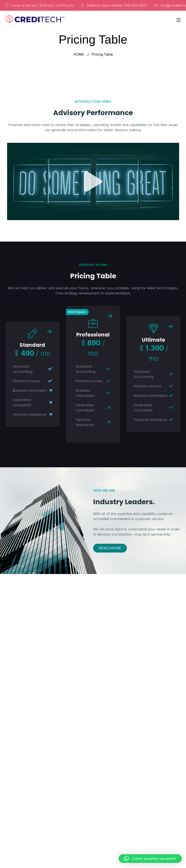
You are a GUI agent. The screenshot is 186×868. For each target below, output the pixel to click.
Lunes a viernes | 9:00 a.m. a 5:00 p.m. (40, 5)
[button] (150, 859)
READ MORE (110, 548)
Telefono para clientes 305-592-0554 (114, 5)
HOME (79, 54)
